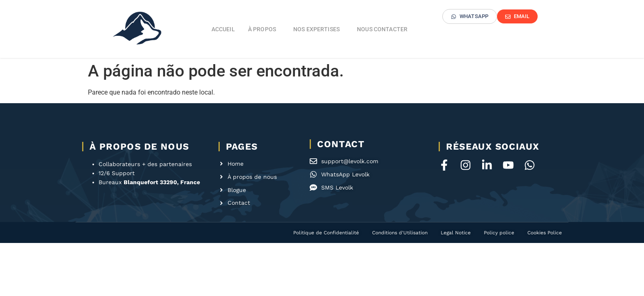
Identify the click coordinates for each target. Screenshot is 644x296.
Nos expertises (319, 29)
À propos (264, 29)
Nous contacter (382, 29)
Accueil (223, 29)
